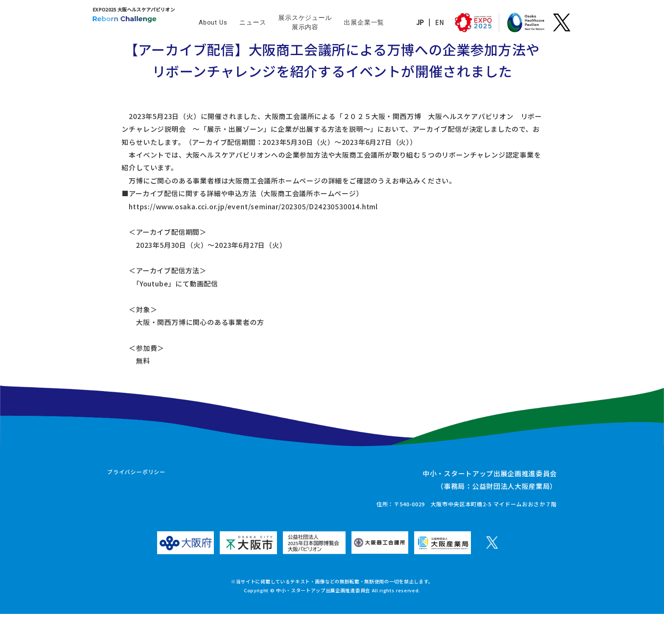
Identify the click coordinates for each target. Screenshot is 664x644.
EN (425, 22)
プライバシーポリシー (136, 503)
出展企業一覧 (364, 22)
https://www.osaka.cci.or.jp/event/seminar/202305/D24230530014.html (220, 212)
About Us (213, 22)
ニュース (253, 22)
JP (405, 22)
